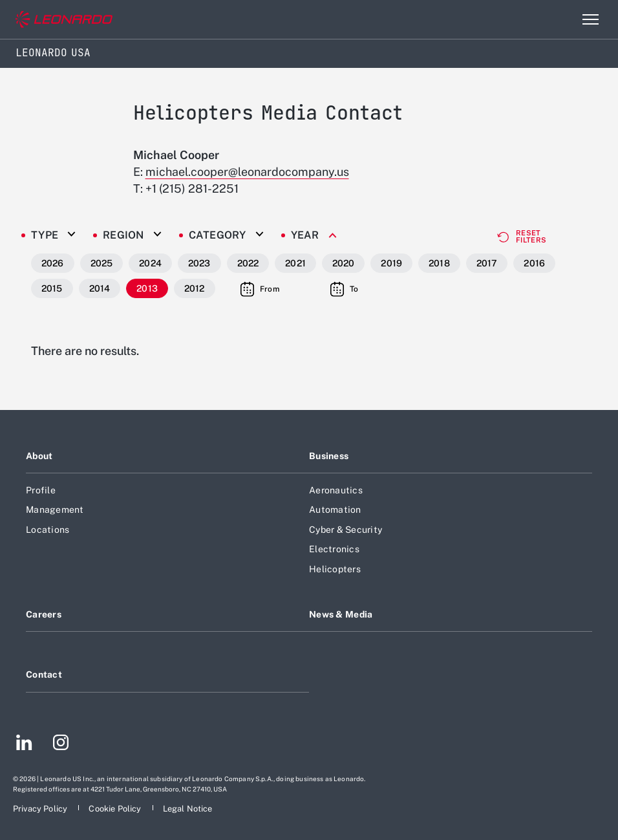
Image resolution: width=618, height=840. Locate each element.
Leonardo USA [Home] (53, 53)
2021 (295, 263)
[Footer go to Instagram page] (61, 744)
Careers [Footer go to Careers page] (44, 614)
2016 (534, 263)
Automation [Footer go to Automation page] (335, 510)
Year (305, 235)
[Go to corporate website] (64, 20)
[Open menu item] (590, 19)
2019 (391, 263)
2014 (100, 288)
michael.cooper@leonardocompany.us (247, 172)
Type (45, 235)
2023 (199, 263)
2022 (248, 263)
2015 (52, 288)
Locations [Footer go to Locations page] (48, 530)
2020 (344, 263)
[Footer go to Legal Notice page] (188, 809)
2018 (439, 263)
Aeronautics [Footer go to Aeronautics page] (336, 490)
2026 (53, 263)
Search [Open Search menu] (562, 19)
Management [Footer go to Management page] (55, 510)
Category (218, 235)
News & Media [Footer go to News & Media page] (341, 614)
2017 (487, 263)
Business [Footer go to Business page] (329, 456)
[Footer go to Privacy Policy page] (41, 809)
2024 (150, 263)
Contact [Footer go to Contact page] (44, 674)
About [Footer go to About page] (39, 456)
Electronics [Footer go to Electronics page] (334, 549)
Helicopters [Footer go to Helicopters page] (335, 569)
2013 (147, 288)
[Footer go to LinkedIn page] (24, 744)
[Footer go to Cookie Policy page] (116, 809)
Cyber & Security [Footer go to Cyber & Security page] (346, 530)
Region (123, 235)
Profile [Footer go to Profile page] (41, 490)
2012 (195, 288)
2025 (102, 263)
